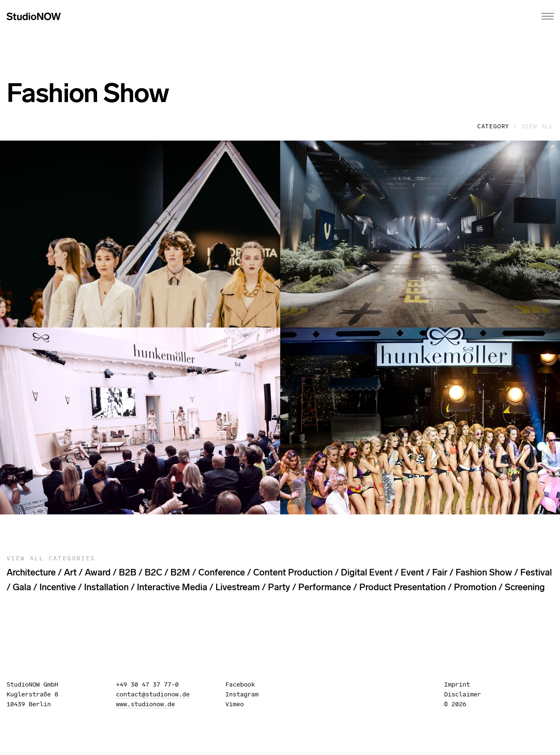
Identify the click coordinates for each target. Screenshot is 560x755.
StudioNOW (34, 16)
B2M (180, 572)
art (70, 572)
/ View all (533, 126)
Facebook (244, 684)
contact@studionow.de (153, 694)
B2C (153, 572)
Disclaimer (463, 694)
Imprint (457, 684)
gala (22, 587)
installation (106, 587)
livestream (238, 587)
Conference (222, 572)
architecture (31, 572)
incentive (58, 587)
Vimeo (238, 704)
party (279, 587)
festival (536, 572)
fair (440, 572)
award (98, 572)
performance (325, 587)
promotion (475, 587)
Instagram (246, 694)
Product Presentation (402, 587)
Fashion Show (484, 572)
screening (525, 587)
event (412, 572)
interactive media (172, 587)
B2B (128, 572)
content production (293, 572)
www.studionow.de (145, 704)
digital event (367, 572)
